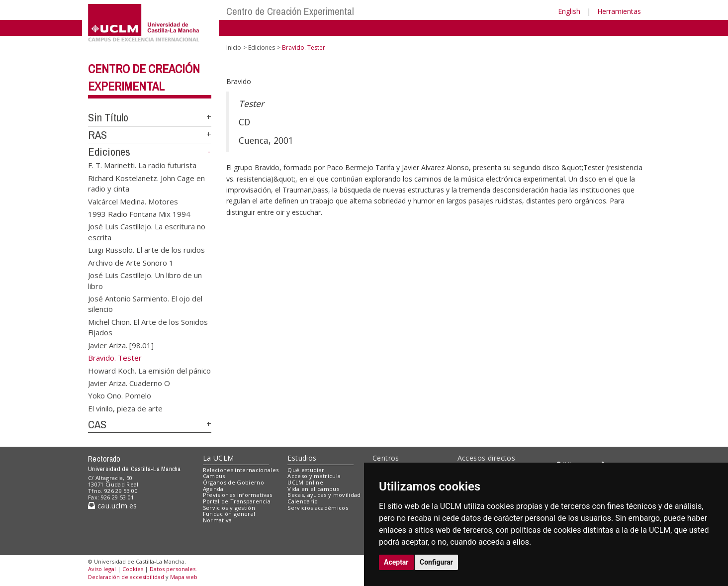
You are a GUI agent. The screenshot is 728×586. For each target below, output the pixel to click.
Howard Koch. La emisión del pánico (149, 370)
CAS (97, 424)
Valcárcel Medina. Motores (133, 201)
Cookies (133, 569)
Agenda (213, 489)
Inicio (234, 48)
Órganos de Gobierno (233, 482)
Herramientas (619, 11)
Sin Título (108, 117)
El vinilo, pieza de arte (125, 408)
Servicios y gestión (229, 508)
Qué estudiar (306, 470)
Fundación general (229, 514)
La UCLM (219, 458)
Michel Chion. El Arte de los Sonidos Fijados (148, 327)
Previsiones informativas (238, 495)
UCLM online (305, 482)
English (569, 11)
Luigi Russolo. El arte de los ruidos (146, 250)
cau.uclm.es (112, 506)
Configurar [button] (436, 562)
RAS (97, 135)
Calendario (303, 501)
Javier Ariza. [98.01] (121, 345)
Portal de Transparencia (237, 501)
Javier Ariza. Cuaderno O (129, 383)
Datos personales (173, 569)
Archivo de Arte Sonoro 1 (131, 262)
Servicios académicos (318, 508)
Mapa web (184, 577)
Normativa (218, 520)
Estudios (302, 458)
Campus (214, 476)
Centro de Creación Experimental (290, 11)
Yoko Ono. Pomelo (120, 395)
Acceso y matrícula (314, 476)
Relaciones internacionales (241, 470)
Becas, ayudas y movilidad (324, 495)
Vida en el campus (313, 489)
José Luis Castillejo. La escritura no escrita (147, 232)
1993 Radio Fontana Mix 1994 (139, 214)
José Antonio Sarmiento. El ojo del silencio (145, 304)
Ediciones (109, 152)
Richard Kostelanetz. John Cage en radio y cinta (146, 183)
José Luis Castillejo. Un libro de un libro (145, 280)
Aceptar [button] (396, 562)
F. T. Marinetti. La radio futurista (142, 165)
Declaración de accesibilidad (126, 577)
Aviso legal (102, 569)
